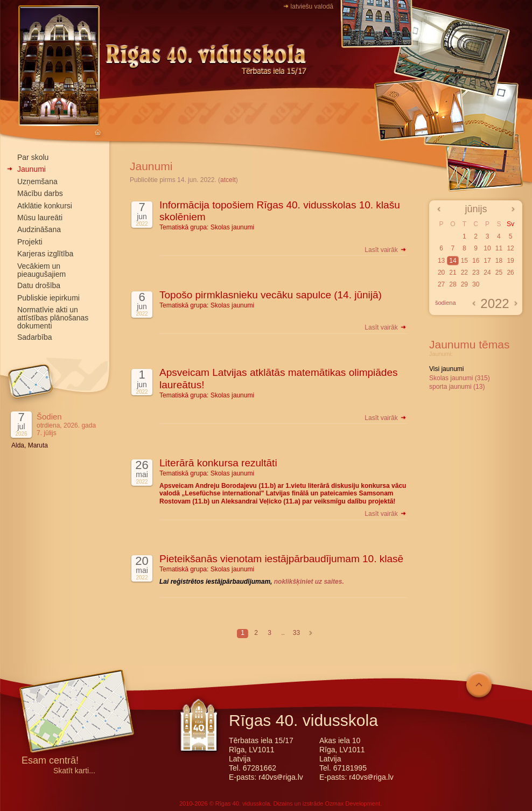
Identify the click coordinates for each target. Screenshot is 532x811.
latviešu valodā (312, 6)
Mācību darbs (40, 193)
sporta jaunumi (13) (457, 387)
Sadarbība (35, 337)
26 (510, 272)
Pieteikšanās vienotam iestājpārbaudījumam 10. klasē (281, 559)
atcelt (228, 180)
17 (487, 261)
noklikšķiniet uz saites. (309, 582)
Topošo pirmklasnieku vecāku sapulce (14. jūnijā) (271, 295)
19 (510, 261)
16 (476, 261)
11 (499, 248)
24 (487, 272)
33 (296, 633)
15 (464, 261)
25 (499, 272)
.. (283, 633)
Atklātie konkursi (45, 206)
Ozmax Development (352, 803)
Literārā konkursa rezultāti (218, 463)
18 (499, 261)
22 (464, 272)
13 (441, 261)
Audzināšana (39, 229)
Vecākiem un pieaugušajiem (41, 270)
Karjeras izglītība (45, 254)
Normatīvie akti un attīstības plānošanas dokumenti (53, 318)
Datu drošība (39, 285)
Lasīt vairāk (386, 250)
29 (464, 284)
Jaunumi (31, 169)
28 (453, 284)
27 (441, 284)
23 (476, 272)
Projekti (30, 242)
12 (510, 248)
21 (453, 272)
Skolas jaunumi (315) (460, 378)
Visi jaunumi (446, 369)
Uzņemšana (37, 181)
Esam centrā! (50, 761)
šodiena (446, 303)
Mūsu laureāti (40, 218)
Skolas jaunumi (232, 227)
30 (476, 284)
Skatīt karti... (74, 771)
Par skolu (33, 157)
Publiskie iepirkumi (48, 298)
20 (441, 272)
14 (453, 261)
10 (487, 248)
